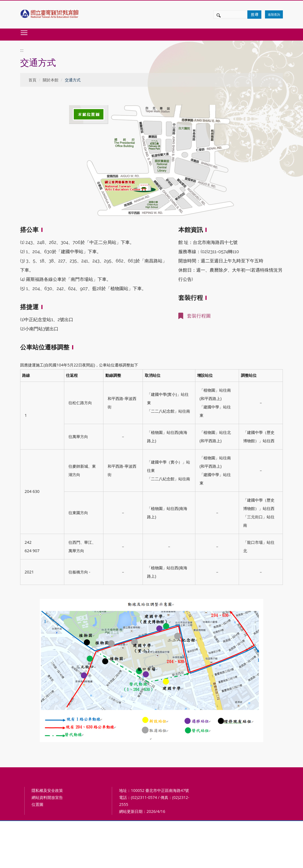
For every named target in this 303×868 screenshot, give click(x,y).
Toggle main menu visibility (24, 33)
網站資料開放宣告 (47, 797)
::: (22, 50)
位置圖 (37, 804)
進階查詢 (274, 14)
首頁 (32, 80)
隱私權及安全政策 (47, 790)
